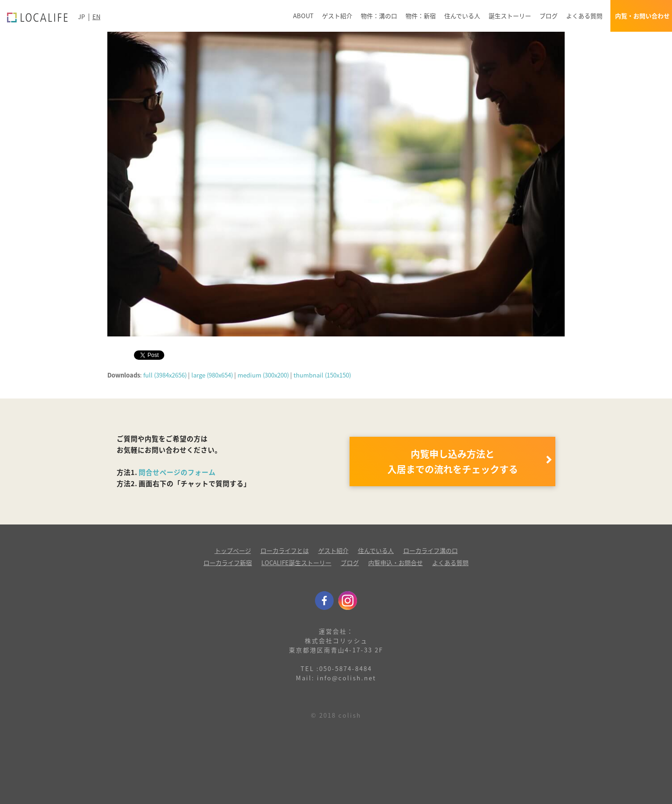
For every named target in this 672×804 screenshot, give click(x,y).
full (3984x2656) (165, 375)
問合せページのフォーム (177, 472)
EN (96, 17)
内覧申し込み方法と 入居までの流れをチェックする (453, 461)
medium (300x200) (263, 375)
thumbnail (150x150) (322, 375)
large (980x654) (212, 375)
